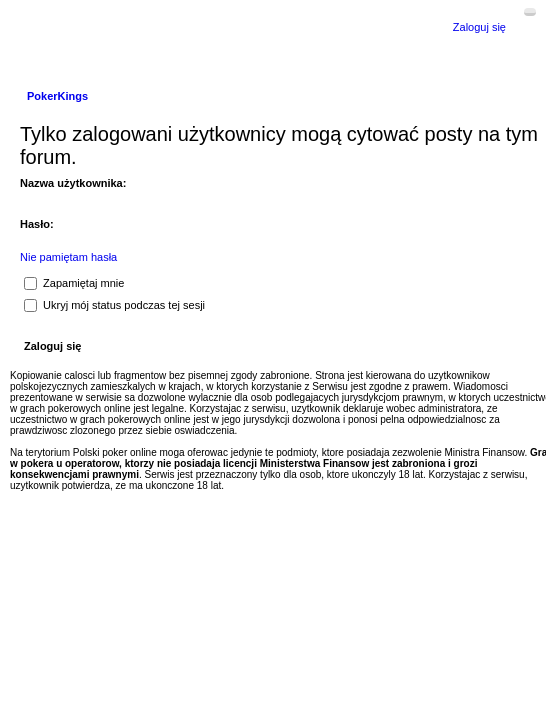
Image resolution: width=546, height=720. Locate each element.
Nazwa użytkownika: (73, 183)
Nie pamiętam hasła (68, 257)
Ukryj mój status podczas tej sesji (114, 305)
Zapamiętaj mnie (74, 283)
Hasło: (37, 224)
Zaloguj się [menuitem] (479, 27)
